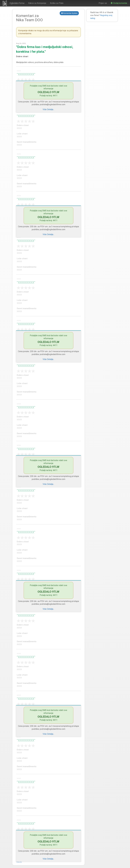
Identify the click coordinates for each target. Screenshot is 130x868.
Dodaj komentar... (119, 3)
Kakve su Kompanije (37, 3)
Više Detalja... (48, 109)
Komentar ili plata (69, 13)
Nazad (19, 862)
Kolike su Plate (57, 3)
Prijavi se (103, 3)
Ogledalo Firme (17, 3)
